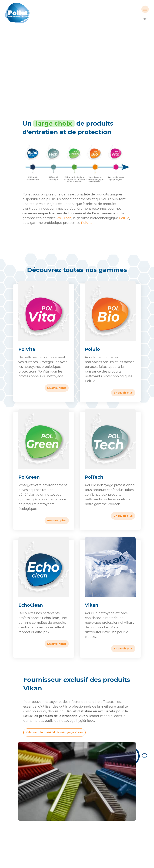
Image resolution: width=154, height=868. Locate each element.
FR (144, 19)
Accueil (61, 71)
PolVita (87, 223)
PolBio (124, 218)
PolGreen (64, 218)
